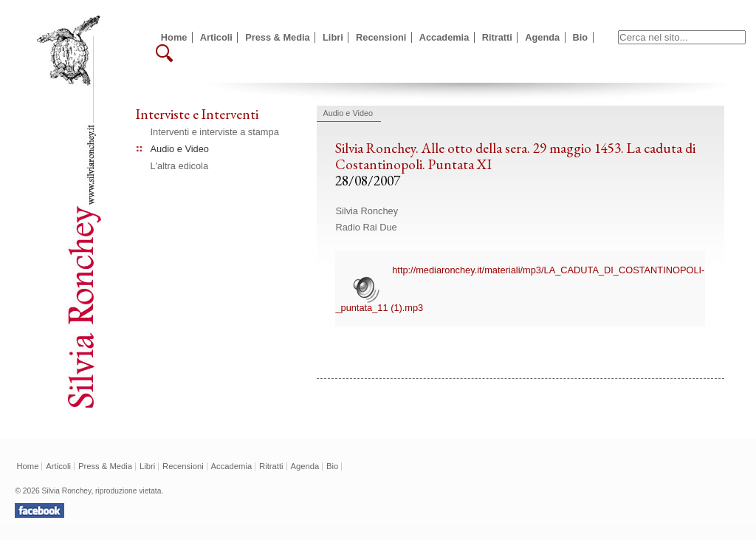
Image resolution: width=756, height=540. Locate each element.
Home (174, 37)
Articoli (216, 37)
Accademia (444, 37)
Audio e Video (180, 149)
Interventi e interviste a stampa (215, 132)
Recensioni (381, 37)
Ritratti (497, 37)
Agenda (542, 37)
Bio (581, 37)
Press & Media (278, 37)
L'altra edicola (180, 166)
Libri (333, 37)
